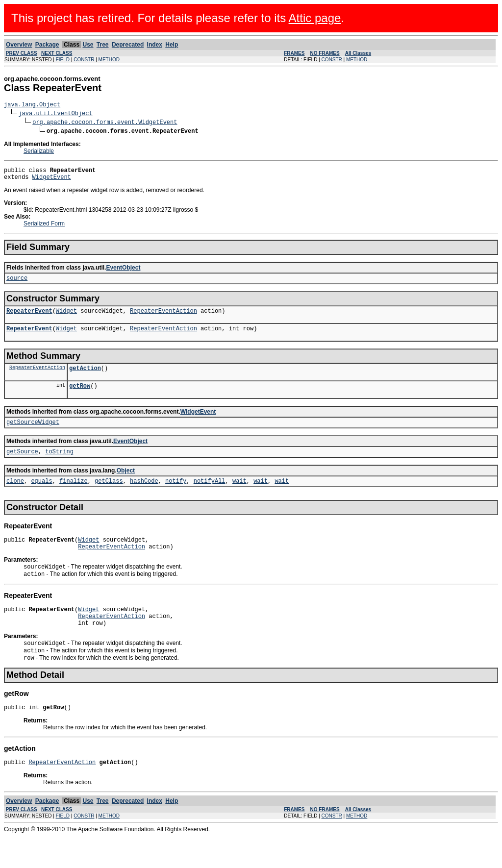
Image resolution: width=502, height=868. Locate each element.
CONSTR (84, 60)
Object (126, 485)
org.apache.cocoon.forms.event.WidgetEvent (105, 123)
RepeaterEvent (29, 318)
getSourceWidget (33, 435)
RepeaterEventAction (163, 318)
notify (176, 497)
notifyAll (210, 497)
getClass (109, 497)
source (17, 284)
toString (59, 466)
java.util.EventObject (55, 114)
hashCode (144, 497)
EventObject (123, 272)
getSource (22, 466)
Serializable (39, 152)
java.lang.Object (32, 106)
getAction (85, 378)
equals (41, 497)
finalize (74, 497)
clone (15, 497)
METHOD (109, 60)
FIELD (63, 60)
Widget (66, 318)
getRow (80, 397)
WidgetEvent (52, 181)
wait (239, 497)
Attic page (315, 18)
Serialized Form (44, 228)
